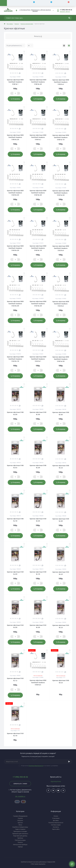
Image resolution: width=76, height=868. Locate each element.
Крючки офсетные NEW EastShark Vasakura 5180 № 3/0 (61, 359)
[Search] (69, 18)
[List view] (64, 46)
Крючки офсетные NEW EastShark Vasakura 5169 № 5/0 (15, 193)
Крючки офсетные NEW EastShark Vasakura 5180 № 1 (15, 82)
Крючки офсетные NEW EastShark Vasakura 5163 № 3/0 (15, 304)
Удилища (20, 838)
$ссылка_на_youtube (58, 790)
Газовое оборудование (20, 816)
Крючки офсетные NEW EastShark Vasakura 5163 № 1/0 (15, 359)
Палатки (20, 842)
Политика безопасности (36, 766)
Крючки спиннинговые (27, 24)
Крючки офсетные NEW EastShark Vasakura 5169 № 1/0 (38, 248)
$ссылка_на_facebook (48, 790)
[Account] (16, 3)
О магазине (56, 818)
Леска (20, 825)
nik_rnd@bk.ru (20, 796)
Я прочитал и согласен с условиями (40, 766)
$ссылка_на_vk (53, 790)
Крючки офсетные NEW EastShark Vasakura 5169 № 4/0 (38, 193)
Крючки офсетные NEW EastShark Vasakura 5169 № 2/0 (15, 248)
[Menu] (3, 3)
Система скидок (56, 825)
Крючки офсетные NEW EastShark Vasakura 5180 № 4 (61, 82)
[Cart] (67, 3)
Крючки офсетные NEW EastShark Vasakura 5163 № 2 (61, 304)
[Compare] (33, 3)
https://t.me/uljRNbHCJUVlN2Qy (63, 790)
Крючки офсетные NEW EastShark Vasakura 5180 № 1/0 (61, 137)
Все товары (10, 24)
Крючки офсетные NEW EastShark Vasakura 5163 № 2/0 (38, 304)
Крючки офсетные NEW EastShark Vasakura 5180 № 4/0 (38, 82)
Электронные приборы (20, 844)
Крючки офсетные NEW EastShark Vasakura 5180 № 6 (38, 683)
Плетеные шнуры (20, 840)
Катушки (20, 820)
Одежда (20, 847)
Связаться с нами (20, 784)
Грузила (20, 818)
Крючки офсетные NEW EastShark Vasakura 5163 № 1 (38, 359)
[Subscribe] (69, 762)
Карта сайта (56, 829)
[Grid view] (69, 46)
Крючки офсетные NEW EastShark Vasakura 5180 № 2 (38, 137)
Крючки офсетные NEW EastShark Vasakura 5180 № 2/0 (15, 137)
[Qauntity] (15, 93)
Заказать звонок (65, 12)
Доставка (56, 820)
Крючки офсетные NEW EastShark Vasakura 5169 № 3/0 (61, 193)
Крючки (17, 24)
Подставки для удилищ (20, 836)
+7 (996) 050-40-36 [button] (20, 777)
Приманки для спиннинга (20, 834)
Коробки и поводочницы (20, 827)
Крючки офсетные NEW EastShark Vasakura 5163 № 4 (61, 248)
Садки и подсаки (20, 829)
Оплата (56, 816)
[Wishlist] (50, 3)
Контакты (56, 827)
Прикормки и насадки (20, 831)
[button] (66, 10)
